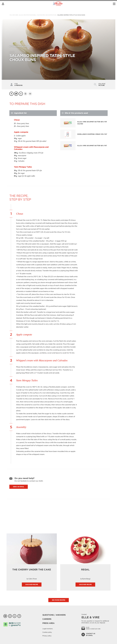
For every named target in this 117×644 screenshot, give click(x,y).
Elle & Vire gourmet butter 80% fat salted (92, 123)
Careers (47, 619)
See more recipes (59, 600)
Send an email (19, 487)
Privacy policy (47, 636)
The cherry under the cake (32, 570)
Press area (48, 623)
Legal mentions (47, 629)
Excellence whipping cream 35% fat (92, 134)
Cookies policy (47, 632)
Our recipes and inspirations (47, 15)
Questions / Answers (54, 615)
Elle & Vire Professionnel (28, 15)
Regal (85, 570)
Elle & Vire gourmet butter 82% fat (92, 146)
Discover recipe (32, 584)
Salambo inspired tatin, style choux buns (71, 15)
